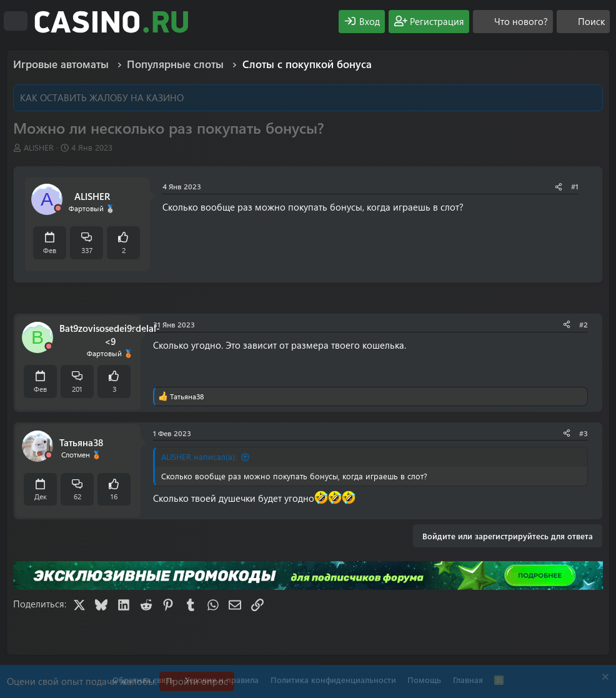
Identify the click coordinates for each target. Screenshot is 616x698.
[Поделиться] (559, 187)
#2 (584, 324)
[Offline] (58, 208)
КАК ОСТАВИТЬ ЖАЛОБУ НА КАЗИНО (102, 97)
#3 (584, 433)
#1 (575, 186)
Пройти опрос (197, 681)
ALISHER (39, 147)
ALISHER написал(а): (199, 456)
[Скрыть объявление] (604, 678)
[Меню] (16, 21)
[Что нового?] (513, 22)
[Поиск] (583, 22)
